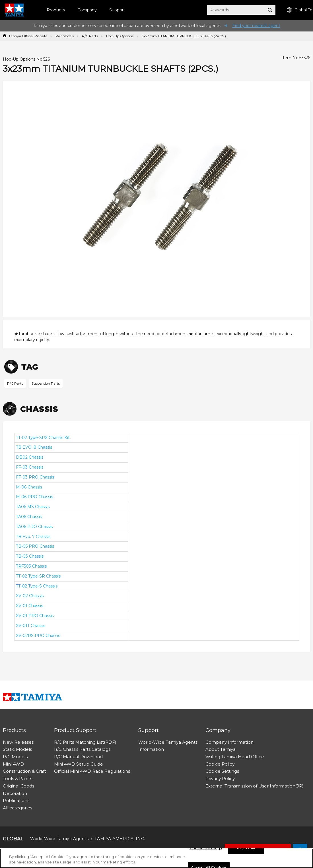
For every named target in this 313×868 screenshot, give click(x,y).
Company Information (229, 742)
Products (56, 10)
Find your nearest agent (256, 26)
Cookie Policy (220, 764)
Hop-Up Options (120, 36)
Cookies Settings (206, 848)
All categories (17, 808)
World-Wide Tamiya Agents (168, 742)
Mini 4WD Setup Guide (79, 764)
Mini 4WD (13, 764)
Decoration (15, 793)
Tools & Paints (17, 779)
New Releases (18, 742)
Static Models (17, 749)
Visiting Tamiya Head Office (235, 757)
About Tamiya (221, 749)
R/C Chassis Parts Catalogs (82, 749)
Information (151, 749)
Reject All (246, 848)
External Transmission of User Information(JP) (255, 786)
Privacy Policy (220, 779)
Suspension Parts (46, 383)
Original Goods (18, 786)
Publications (16, 800)
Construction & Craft (24, 771)
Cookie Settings (222, 771)
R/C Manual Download (78, 757)
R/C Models (65, 36)
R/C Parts (90, 36)
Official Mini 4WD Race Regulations (92, 771)
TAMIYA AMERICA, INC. (120, 839)
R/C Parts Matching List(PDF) (85, 742)
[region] (156, 858)
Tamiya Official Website (28, 36)
